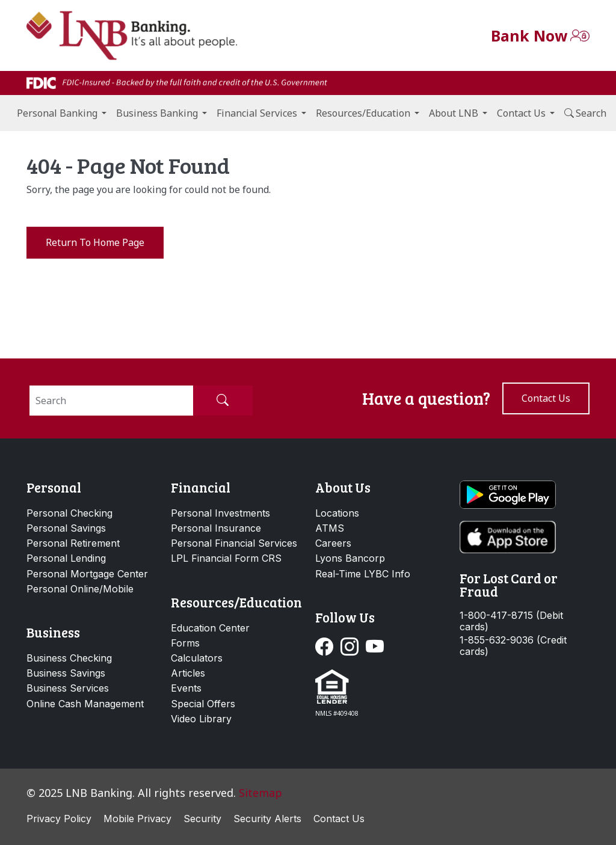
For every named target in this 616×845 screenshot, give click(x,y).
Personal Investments (220, 513)
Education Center (210, 628)
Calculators (197, 658)
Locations (337, 513)
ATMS (330, 528)
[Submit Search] (223, 401)
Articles (188, 673)
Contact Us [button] (521, 113)
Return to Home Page (95, 242)
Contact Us (339, 819)
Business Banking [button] (157, 113)
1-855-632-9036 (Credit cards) (513, 646)
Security (202, 819)
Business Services (68, 688)
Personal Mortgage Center (87, 574)
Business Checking (69, 658)
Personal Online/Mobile (80, 589)
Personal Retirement (73, 543)
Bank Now (529, 35)
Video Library (201, 719)
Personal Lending (66, 558)
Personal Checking (69, 513)
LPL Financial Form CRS (226, 558)
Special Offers (203, 704)
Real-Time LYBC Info (363, 574)
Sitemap (260, 793)
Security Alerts (267, 819)
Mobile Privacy (137, 819)
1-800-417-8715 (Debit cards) (511, 621)
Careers (333, 543)
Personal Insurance (216, 528)
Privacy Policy (59, 819)
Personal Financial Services (234, 543)
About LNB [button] (454, 113)
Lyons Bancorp (350, 558)
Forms (185, 643)
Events (186, 688)
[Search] (111, 401)
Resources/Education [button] (363, 113)
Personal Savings (66, 528)
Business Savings (66, 673)
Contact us (546, 398)
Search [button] (585, 113)
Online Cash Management (85, 704)
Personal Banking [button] (57, 113)
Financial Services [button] (257, 113)
